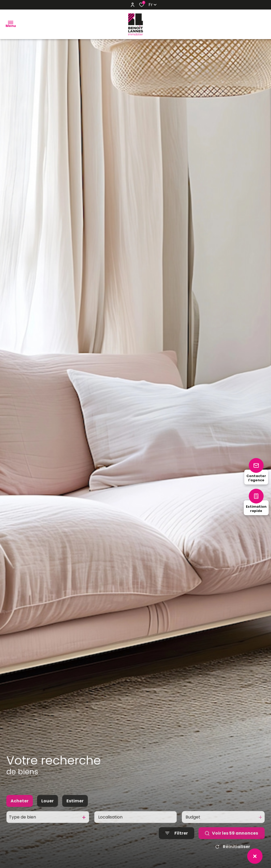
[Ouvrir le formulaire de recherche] (177, 839)
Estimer (75, 807)
